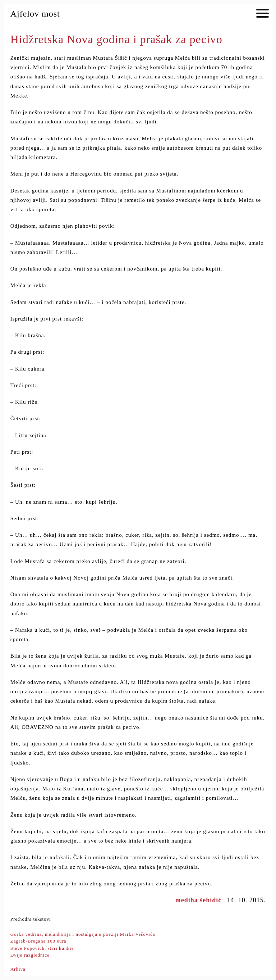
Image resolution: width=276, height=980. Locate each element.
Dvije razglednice (30, 955)
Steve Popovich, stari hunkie (42, 948)
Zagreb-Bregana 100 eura (38, 941)
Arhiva (18, 969)
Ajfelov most (35, 14)
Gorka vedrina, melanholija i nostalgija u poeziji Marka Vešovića (83, 934)
